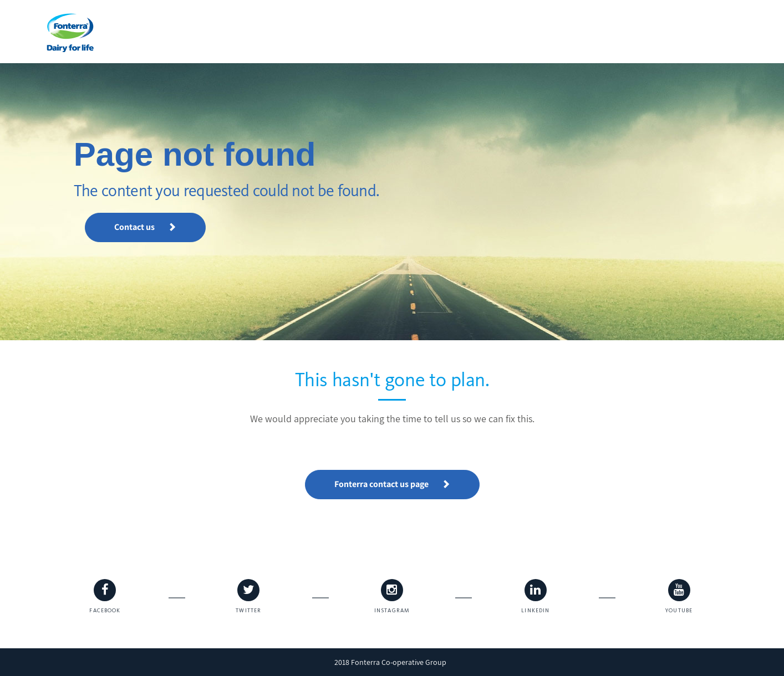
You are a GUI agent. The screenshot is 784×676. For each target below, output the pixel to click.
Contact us (145, 227)
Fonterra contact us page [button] (392, 484)
